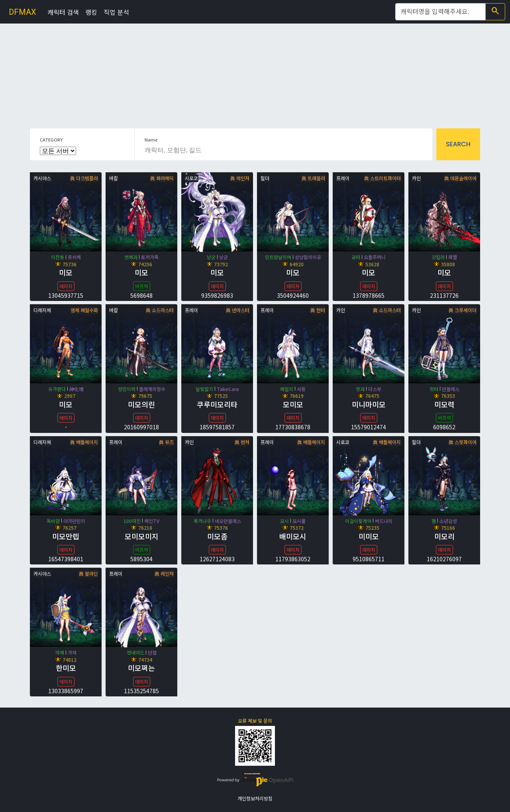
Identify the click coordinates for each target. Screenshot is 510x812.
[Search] (440, 12)
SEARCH (458, 144)
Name (151, 140)
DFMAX (23, 12)
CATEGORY (51, 140)
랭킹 (91, 12)
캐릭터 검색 (63, 12)
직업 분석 (116, 12)
